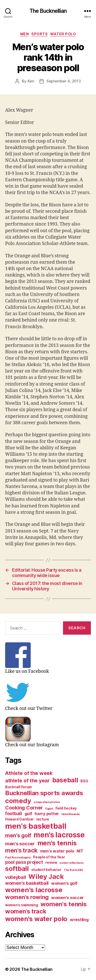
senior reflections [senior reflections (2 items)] (71, 863)
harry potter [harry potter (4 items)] (47, 814)
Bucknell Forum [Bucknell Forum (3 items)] (18, 787)
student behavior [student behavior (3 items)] (46, 870)
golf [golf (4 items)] (28, 814)
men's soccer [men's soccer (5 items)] (20, 844)
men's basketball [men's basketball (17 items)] (36, 826)
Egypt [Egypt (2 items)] (49, 809)
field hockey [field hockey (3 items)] (66, 808)
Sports (39, 34)
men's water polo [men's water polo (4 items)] (57, 851)
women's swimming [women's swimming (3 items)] (22, 905)
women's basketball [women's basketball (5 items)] (27, 883)
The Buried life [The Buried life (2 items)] (73, 870)
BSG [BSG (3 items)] (84, 781)
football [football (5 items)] (14, 813)
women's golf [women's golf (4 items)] (64, 883)
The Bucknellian (48, 11)
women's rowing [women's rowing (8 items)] (27, 897)
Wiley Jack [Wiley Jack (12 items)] (46, 876)
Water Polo (63, 34)
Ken (31, 81)
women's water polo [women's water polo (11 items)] (36, 919)
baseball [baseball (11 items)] (65, 780)
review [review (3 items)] (51, 862)
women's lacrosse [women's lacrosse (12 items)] (34, 890)
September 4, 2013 (64, 81)
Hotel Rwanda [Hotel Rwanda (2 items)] (71, 814)
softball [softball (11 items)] (17, 869)
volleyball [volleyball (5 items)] (15, 877)
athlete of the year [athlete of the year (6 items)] (27, 781)
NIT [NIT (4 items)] (80, 851)
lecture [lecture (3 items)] (43, 819)
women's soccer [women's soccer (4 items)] (67, 898)
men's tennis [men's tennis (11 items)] (57, 843)
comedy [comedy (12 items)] (18, 801)
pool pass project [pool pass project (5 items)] (24, 862)
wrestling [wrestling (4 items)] (79, 920)
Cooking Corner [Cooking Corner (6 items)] (24, 808)
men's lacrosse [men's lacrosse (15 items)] (59, 835)
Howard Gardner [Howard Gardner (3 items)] (19, 819)
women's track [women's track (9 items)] (26, 911)
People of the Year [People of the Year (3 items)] (49, 857)
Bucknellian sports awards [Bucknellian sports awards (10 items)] (44, 793)
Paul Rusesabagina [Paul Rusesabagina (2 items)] (18, 857)
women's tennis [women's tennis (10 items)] (63, 904)
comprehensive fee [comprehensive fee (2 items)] (47, 802)
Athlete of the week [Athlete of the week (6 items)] (29, 773)
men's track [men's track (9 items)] (21, 850)
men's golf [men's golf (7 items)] (18, 835)
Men (25, 34)
